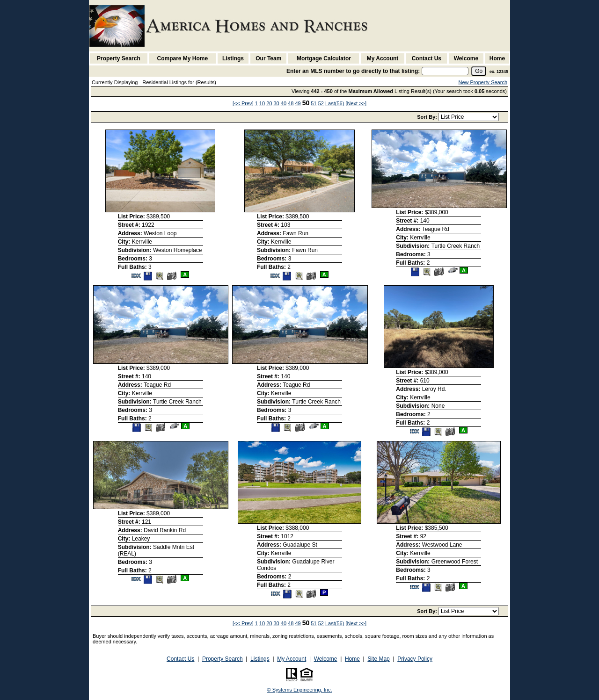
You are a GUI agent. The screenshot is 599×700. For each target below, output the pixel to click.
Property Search (119, 58)
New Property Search (483, 82)
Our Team (268, 58)
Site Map (378, 659)
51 (314, 103)
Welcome (466, 58)
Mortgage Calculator (324, 58)
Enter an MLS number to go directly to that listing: (353, 71)
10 (262, 103)
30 (276, 103)
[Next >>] (356, 103)
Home (497, 58)
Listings (233, 58)
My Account (383, 58)
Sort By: (428, 117)
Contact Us (427, 58)
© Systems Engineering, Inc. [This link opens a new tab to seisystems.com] (300, 690)
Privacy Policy (415, 659)
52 (321, 103)
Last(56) (335, 103)
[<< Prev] (243, 103)
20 (269, 103)
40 (284, 103)
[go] (479, 71)
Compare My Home (183, 58)
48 (291, 103)
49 (298, 103)
